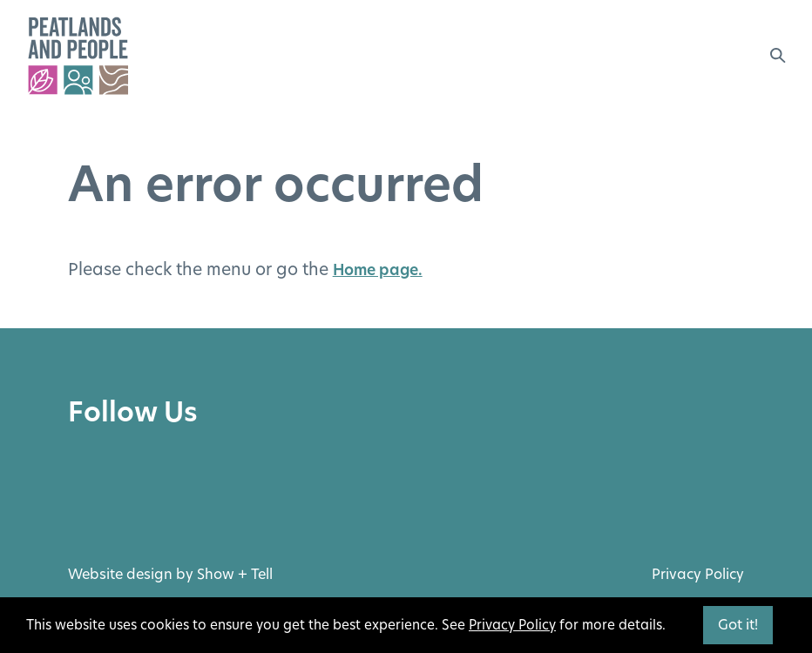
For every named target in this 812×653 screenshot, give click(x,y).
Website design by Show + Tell (170, 574)
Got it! (738, 625)
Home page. (378, 270)
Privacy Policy (698, 574)
